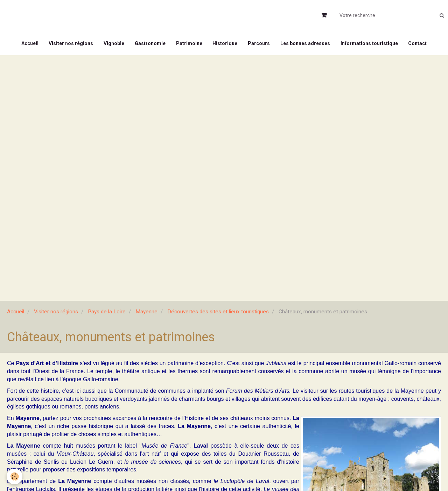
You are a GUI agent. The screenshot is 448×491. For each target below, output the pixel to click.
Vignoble (114, 43)
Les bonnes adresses (306, 43)
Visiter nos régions (71, 43)
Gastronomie (150, 43)
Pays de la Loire (107, 312)
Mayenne (146, 312)
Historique (225, 43)
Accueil (30, 43)
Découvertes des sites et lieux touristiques (218, 312)
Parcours (259, 43)
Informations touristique (370, 43)
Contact (418, 43)
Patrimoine (189, 43)
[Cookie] (15, 476)
